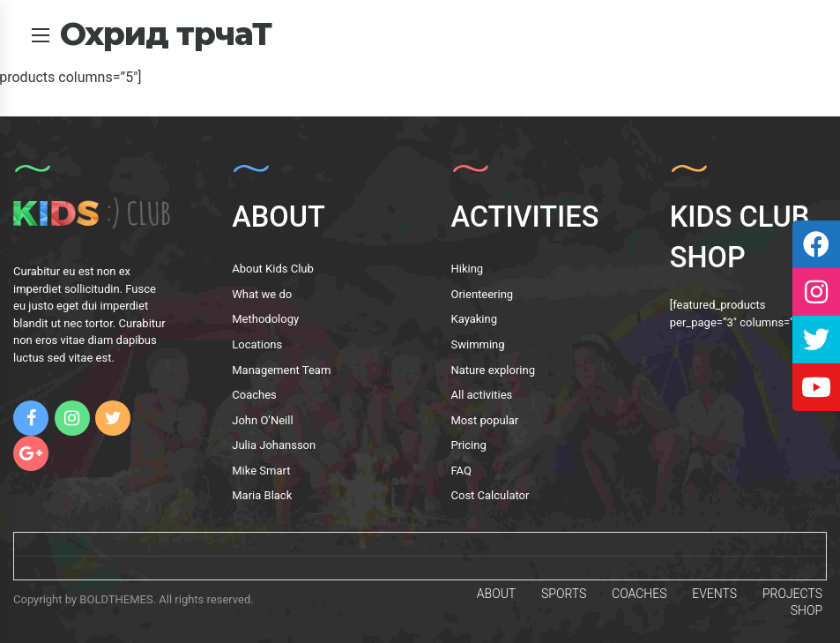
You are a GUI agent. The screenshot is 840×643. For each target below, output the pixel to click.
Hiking (468, 269)
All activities (482, 395)
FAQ (461, 471)
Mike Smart (261, 471)
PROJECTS (792, 594)
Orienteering (483, 294)
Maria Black (262, 495)
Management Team (281, 370)
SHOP (807, 610)
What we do (262, 294)
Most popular (485, 420)
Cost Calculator (491, 495)
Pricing (469, 445)
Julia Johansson (274, 445)
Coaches (254, 395)
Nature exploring (493, 370)
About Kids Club (273, 269)
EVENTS (714, 594)
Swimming (478, 344)
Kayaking (475, 319)
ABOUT (496, 594)
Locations (257, 344)
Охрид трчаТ (166, 34)
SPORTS (564, 594)
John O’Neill (262, 420)
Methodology (265, 319)
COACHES (639, 594)
